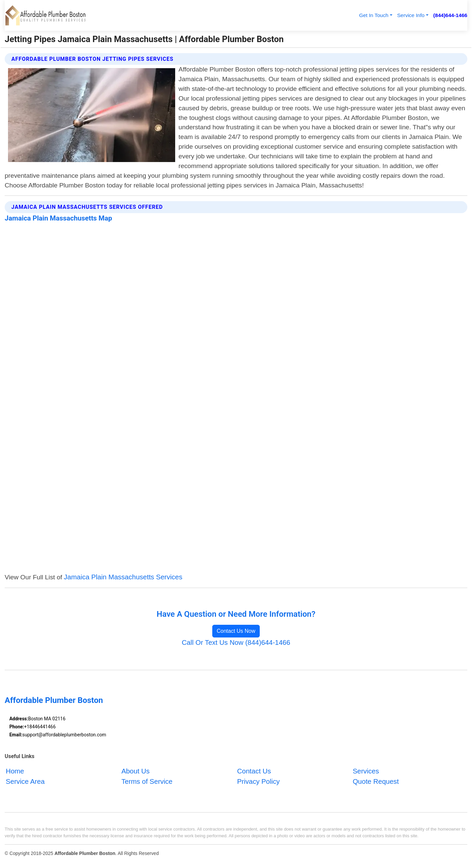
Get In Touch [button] (374, 15)
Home (15, 771)
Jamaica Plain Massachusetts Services (123, 577)
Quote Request (376, 781)
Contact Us (254, 771)
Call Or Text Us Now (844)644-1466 (236, 642)
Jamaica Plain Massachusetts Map (58, 218)
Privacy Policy (258, 781)
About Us (135, 771)
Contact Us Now (236, 631)
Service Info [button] (411, 15)
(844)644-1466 (450, 15)
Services (366, 771)
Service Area (25, 781)
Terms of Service (147, 781)
